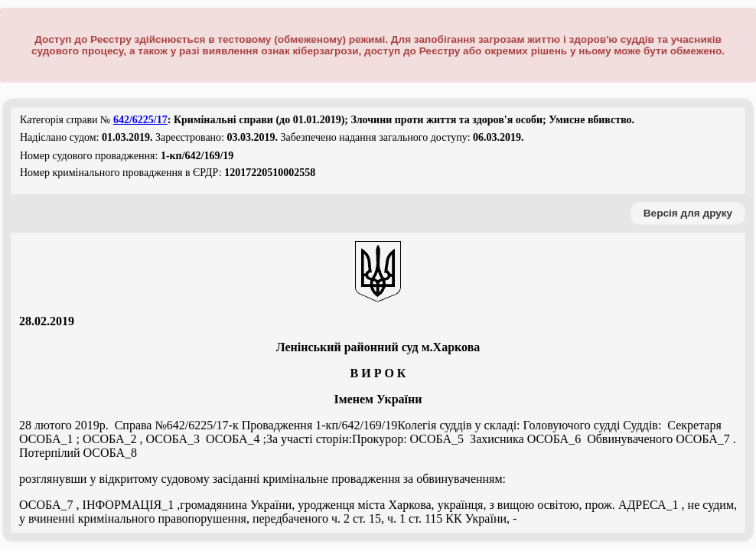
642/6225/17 (140, 120)
